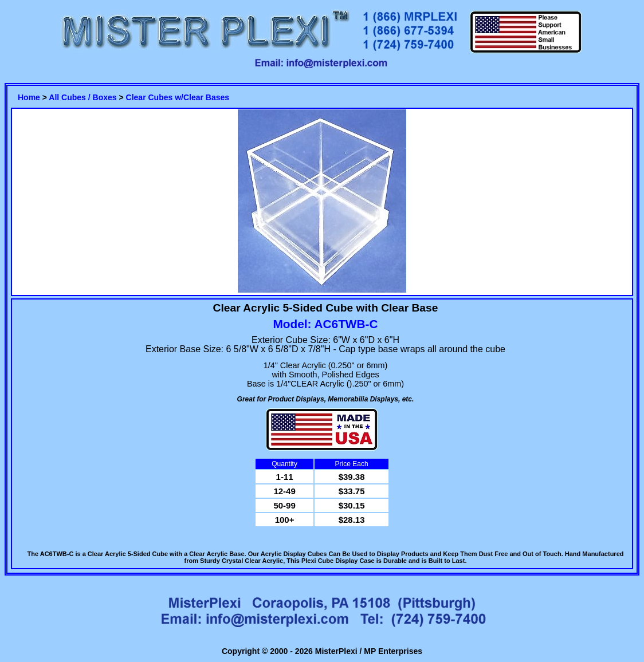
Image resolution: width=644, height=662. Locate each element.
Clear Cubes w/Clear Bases (178, 97)
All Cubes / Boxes (83, 97)
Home (29, 97)
